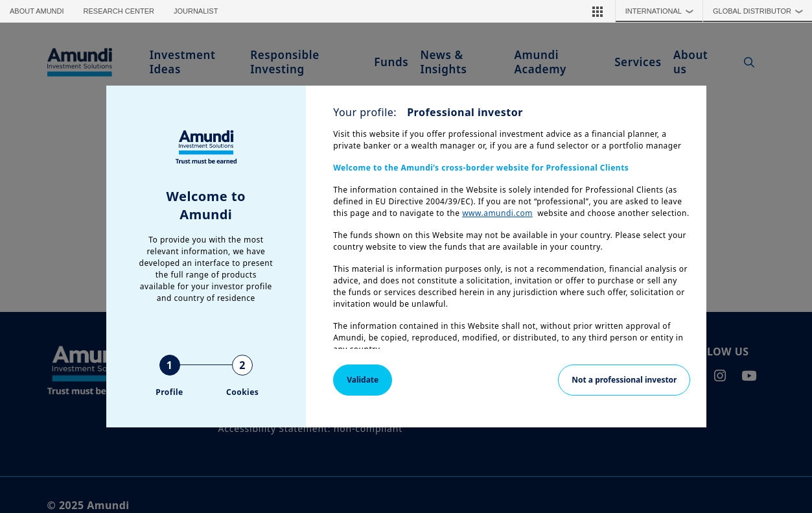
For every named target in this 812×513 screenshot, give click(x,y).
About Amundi (37, 11)
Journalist (196, 11)
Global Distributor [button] (761, 11)
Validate (363, 380)
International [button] (663, 11)
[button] (597, 11)
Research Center (119, 11)
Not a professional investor (624, 380)
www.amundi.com (497, 213)
